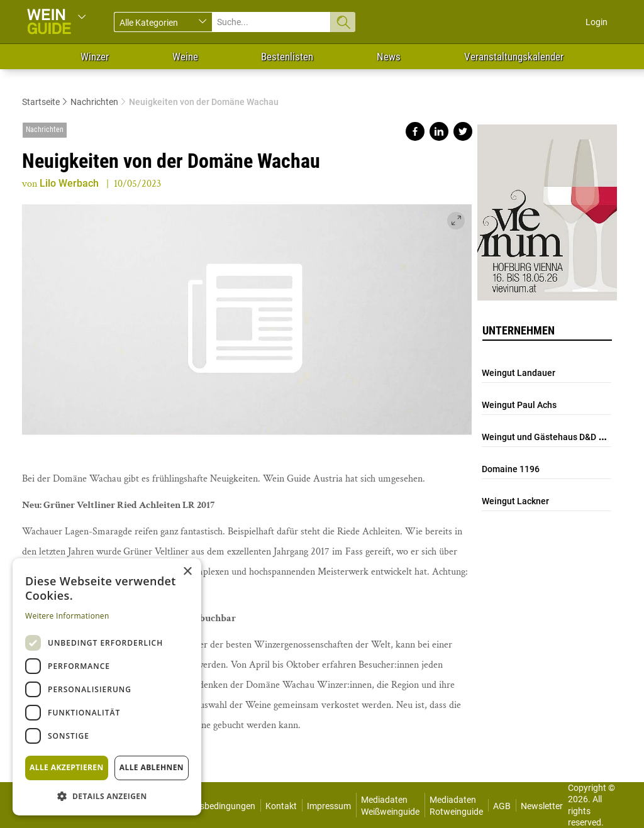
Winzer (95, 57)
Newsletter (542, 806)
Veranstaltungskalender (514, 57)
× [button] (187, 572)
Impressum (329, 806)
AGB (502, 806)
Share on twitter (463, 131)
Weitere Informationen (67, 616)
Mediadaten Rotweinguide (456, 805)
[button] (107, 796)
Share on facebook (415, 131)
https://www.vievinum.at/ (547, 207)
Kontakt (281, 806)
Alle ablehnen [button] (152, 767)
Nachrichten (94, 102)
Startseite (41, 102)
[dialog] (107, 687)
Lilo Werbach (69, 183)
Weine (185, 57)
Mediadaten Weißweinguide (390, 805)
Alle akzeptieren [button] (67, 767)
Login (597, 22)
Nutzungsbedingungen (211, 806)
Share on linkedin (439, 131)
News (389, 57)
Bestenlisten (287, 57)
